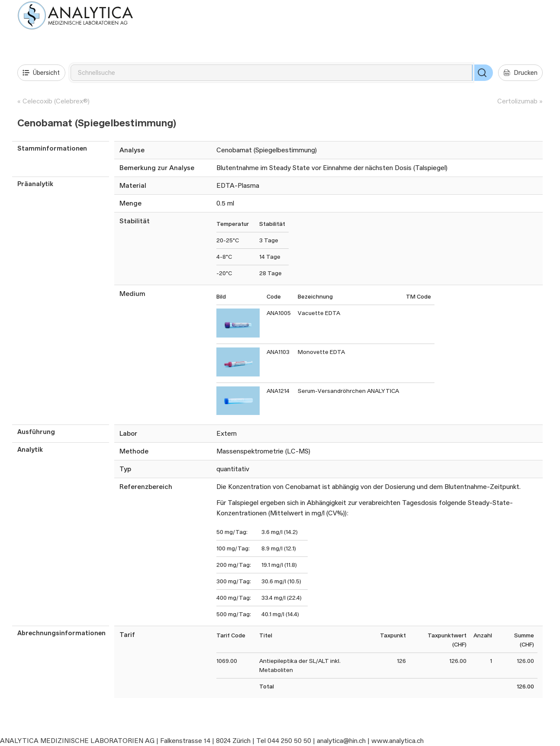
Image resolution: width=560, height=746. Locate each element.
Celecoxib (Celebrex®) (56, 101)
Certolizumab (517, 101)
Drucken (520, 73)
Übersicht (41, 73)
